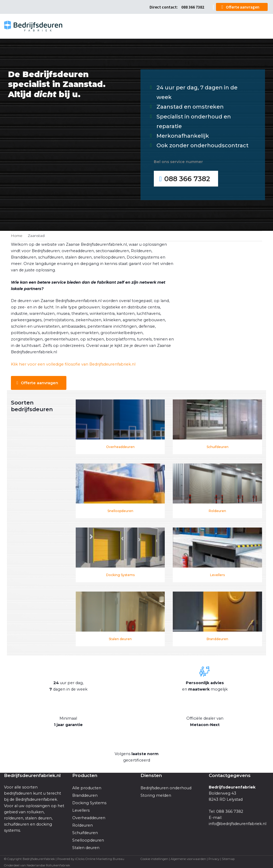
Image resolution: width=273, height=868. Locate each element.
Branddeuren (217, 638)
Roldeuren (217, 510)
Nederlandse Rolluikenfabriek (48, 865)
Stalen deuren (120, 638)
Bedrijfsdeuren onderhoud (166, 787)
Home (17, 235)
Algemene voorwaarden (188, 858)
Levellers (217, 574)
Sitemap (228, 858)
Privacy (214, 858)
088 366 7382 (192, 7)
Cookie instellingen (154, 858)
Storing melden (156, 795)
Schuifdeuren (218, 446)
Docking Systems (120, 574)
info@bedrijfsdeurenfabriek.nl (238, 823)
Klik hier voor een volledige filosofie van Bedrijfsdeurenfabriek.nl (73, 364)
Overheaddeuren (120, 446)
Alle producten (87, 787)
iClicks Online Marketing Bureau (100, 858)
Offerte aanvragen (243, 7)
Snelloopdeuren (120, 510)
